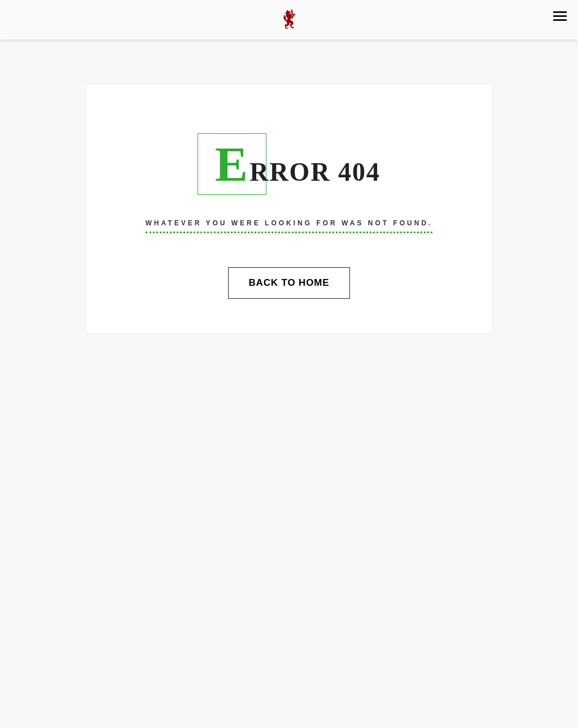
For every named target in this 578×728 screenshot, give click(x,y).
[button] (560, 16)
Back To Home (289, 283)
